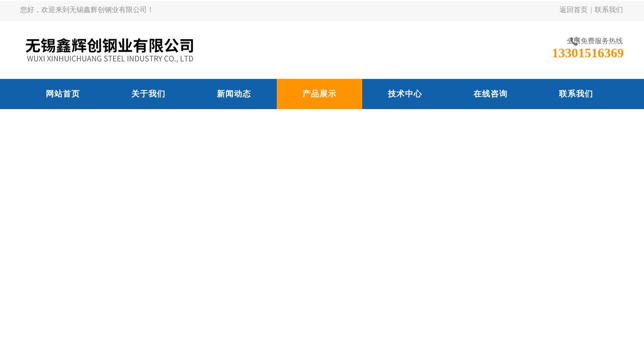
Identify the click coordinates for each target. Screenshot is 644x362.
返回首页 (574, 10)
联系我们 (609, 10)
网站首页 (63, 94)
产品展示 (319, 94)
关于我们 (148, 94)
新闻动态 (234, 94)
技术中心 (405, 94)
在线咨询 (491, 94)
